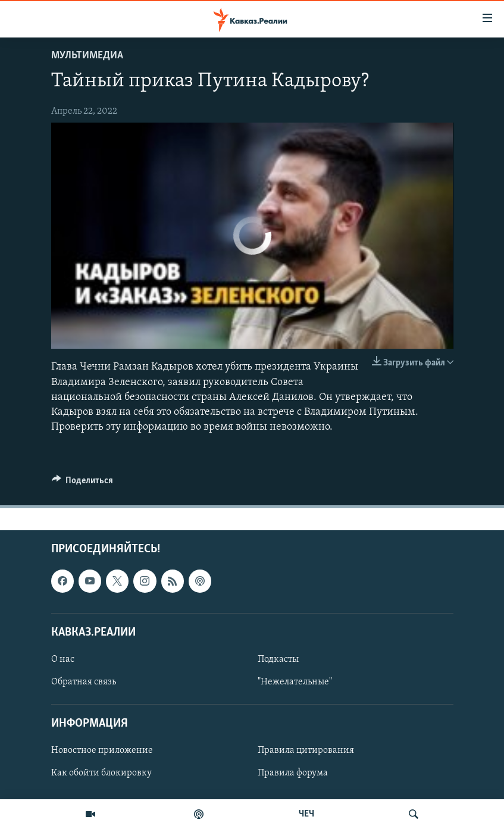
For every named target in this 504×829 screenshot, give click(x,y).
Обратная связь (84, 682)
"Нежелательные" (295, 682)
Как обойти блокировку (101, 774)
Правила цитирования (306, 751)
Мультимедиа (87, 56)
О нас (63, 659)
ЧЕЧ (306, 814)
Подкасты (278, 659)
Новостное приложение (102, 751)
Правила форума (293, 774)
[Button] (83, 483)
